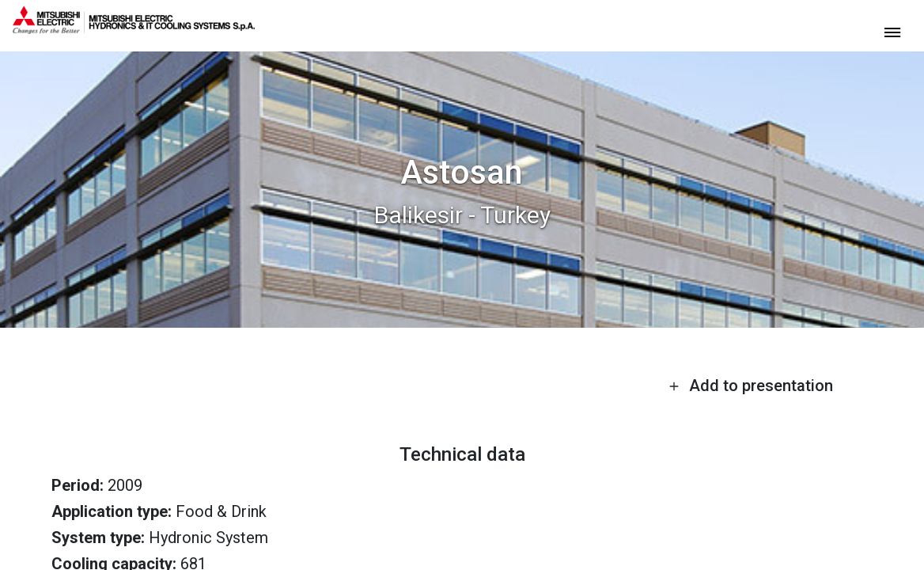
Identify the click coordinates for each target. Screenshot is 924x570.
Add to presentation (751, 386)
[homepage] (134, 28)
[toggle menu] (892, 31)
